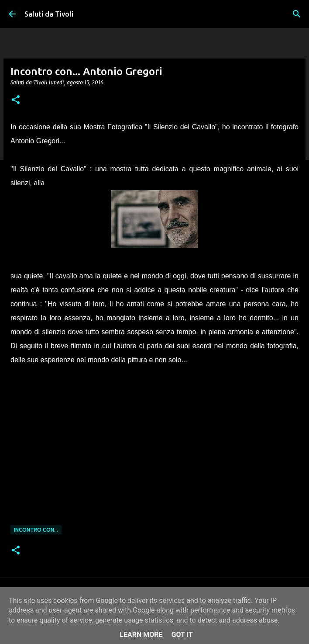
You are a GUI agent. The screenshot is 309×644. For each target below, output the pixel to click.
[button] (16, 100)
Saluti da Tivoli (49, 14)
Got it (182, 635)
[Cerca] (297, 14)
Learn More (141, 635)
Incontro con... (36, 530)
